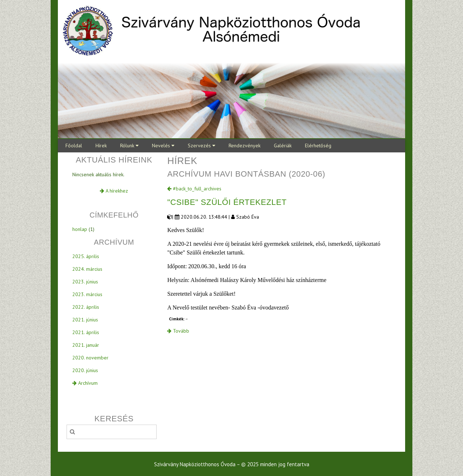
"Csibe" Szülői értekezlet (227, 202)
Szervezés (201, 146)
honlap (80, 229)
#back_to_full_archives (194, 189)
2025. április (86, 256)
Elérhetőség (318, 146)
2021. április (86, 332)
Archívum (85, 383)
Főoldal (74, 146)
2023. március (87, 294)
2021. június (85, 320)
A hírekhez (114, 191)
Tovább (178, 331)
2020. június (85, 370)
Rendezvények (245, 146)
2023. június (85, 282)
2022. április (86, 307)
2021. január (86, 345)
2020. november (90, 358)
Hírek (101, 146)
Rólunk (129, 146)
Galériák (283, 146)
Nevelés (163, 146)
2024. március (87, 269)
